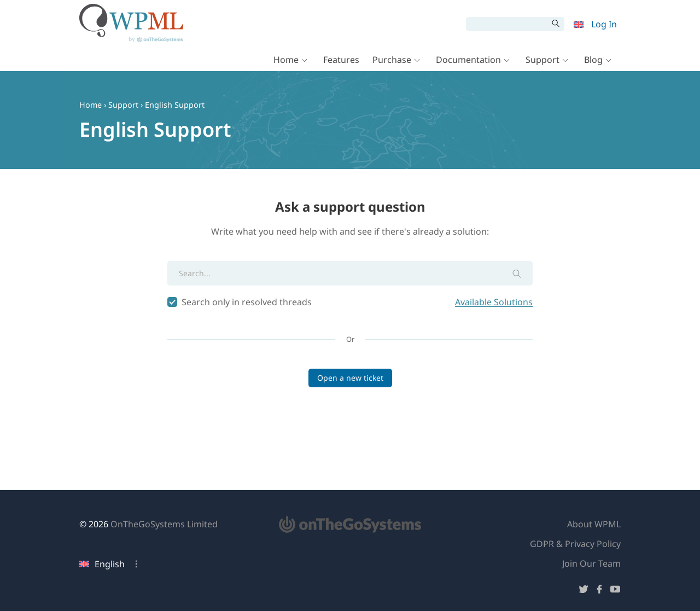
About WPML (594, 524)
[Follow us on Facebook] (599, 591)
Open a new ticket (350, 378)
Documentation (468, 61)
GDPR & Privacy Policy (575, 544)
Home (286, 61)
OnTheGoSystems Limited (164, 524)
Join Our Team (591, 563)
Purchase (392, 61)
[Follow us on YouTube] (615, 591)
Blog (593, 61)
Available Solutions (494, 302)
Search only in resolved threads (350, 302)
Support (542, 61)
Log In (604, 24)
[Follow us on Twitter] (584, 591)
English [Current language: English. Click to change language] (102, 564)
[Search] (507, 24)
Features (341, 61)
